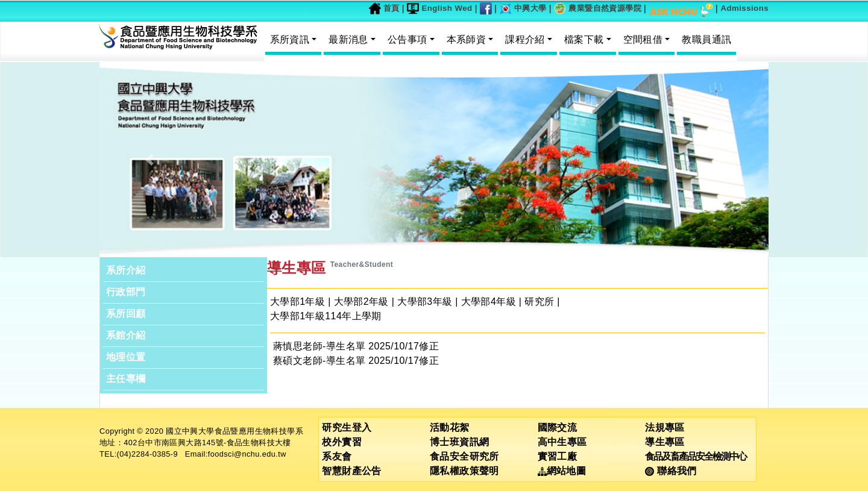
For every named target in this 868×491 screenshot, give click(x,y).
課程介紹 (525, 39)
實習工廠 (558, 456)
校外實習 (342, 442)
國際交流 (558, 427)
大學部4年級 (489, 302)
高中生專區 (562, 442)
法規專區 (665, 427)
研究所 (539, 302)
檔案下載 (584, 39)
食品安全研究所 (464, 456)
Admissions (744, 8)
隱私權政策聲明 (464, 471)
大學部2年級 (361, 302)
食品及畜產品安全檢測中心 (696, 456)
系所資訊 (290, 39)
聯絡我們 (671, 471)
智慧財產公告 (351, 471)
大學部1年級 (297, 302)
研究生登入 (347, 427)
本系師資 (467, 39)
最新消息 (348, 39)
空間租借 (643, 39)
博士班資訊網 (459, 442)
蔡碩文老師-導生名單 (319, 361)
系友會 (337, 456)
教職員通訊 (706, 39)
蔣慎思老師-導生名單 (319, 346)
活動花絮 (450, 427)
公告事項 (407, 39)
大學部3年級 (425, 302)
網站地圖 (562, 471)
